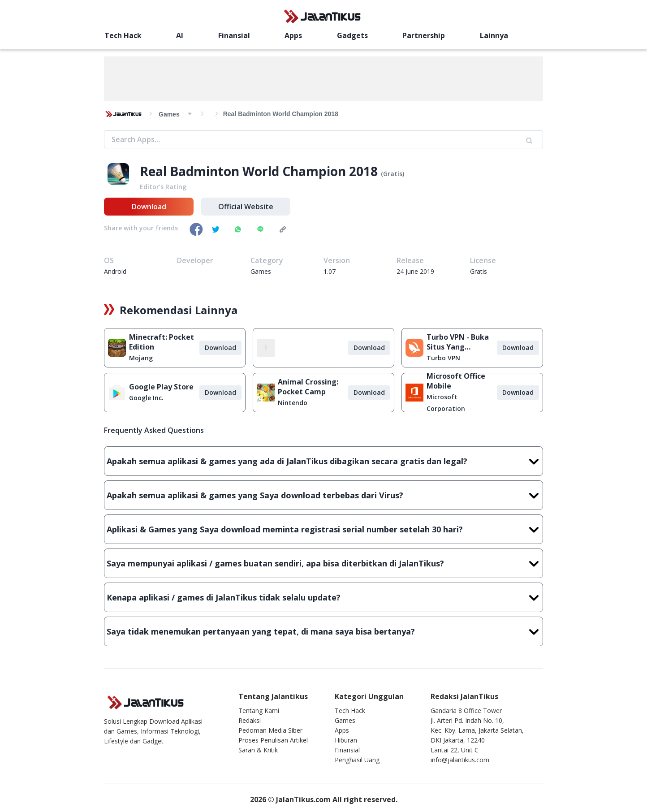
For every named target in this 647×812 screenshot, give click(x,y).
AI (180, 35)
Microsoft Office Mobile (456, 381)
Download (149, 207)
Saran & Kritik (258, 750)
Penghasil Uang (357, 760)
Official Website (246, 207)
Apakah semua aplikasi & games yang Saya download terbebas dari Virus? (323, 495)
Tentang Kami (259, 710)
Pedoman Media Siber (270, 730)
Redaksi (250, 720)
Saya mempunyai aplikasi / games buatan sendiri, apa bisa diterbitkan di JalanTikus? (323, 563)
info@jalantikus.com (460, 760)
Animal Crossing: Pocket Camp (308, 387)
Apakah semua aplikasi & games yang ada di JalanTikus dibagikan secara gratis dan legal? (323, 461)
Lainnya (494, 35)
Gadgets (352, 35)
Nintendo (293, 403)
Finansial (234, 35)
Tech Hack (123, 35)
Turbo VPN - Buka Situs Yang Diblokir (458, 342)
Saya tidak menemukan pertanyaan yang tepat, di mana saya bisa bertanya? (323, 631)
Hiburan (346, 740)
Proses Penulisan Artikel (273, 740)
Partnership (424, 35)
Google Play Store (161, 387)
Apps (293, 35)
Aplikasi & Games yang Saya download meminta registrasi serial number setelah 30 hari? (323, 529)
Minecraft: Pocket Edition (162, 342)
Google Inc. (146, 398)
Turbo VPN (443, 358)
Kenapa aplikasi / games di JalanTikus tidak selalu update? (323, 597)
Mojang (141, 358)
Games (345, 720)
